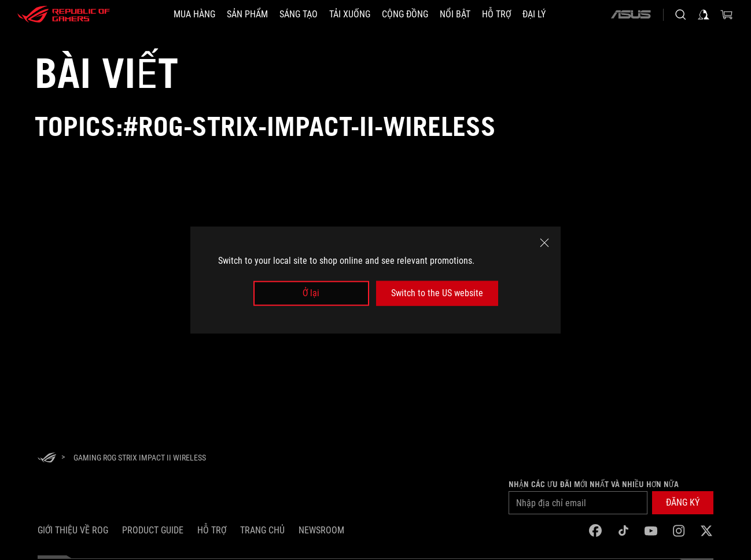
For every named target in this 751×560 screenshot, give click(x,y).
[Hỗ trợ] (496, 14)
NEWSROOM (321, 530)
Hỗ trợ (212, 530)
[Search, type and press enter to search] (680, 14)
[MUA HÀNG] (194, 14)
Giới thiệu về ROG (73, 530)
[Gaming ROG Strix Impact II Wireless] (140, 458)
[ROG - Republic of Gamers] (64, 14)
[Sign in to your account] (704, 14)
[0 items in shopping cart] (727, 14)
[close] (544, 243)
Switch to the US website (437, 293)
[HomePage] (47, 458)
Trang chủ (262, 530)
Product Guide (153, 530)
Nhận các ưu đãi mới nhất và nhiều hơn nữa (594, 484)
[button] (683, 503)
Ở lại (311, 293)
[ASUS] (631, 14)
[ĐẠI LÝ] (534, 14)
